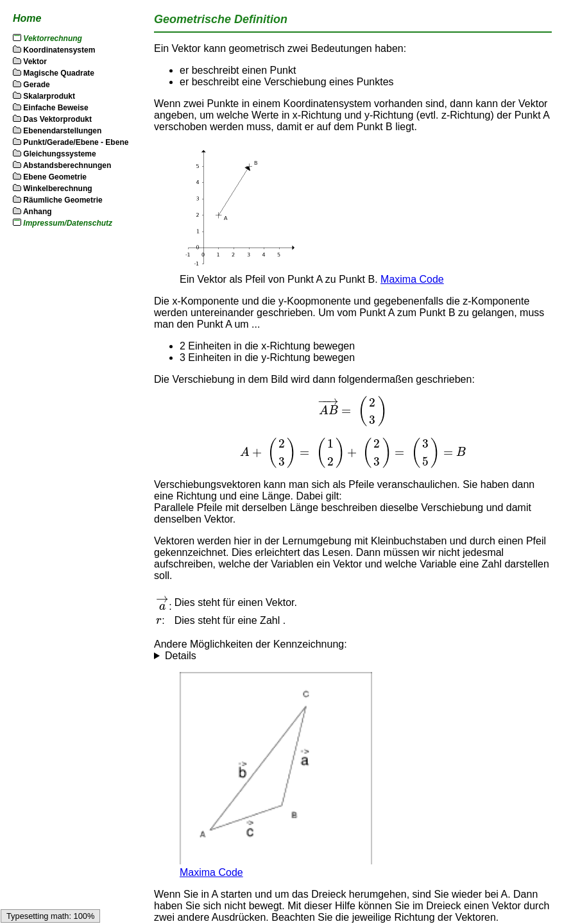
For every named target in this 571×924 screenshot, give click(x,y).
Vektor (30, 62)
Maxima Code (412, 279)
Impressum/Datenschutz (68, 223)
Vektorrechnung (53, 38)
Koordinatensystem (54, 50)
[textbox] (353, 411)
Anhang (32, 212)
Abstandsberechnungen (62, 165)
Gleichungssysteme (55, 154)
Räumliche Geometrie (58, 200)
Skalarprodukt (44, 96)
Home (27, 18)
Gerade (31, 85)
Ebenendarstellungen (57, 131)
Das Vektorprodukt (52, 119)
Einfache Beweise (51, 108)
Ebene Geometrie (50, 177)
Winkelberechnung (53, 189)
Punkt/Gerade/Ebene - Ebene (71, 142)
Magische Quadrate (54, 73)
